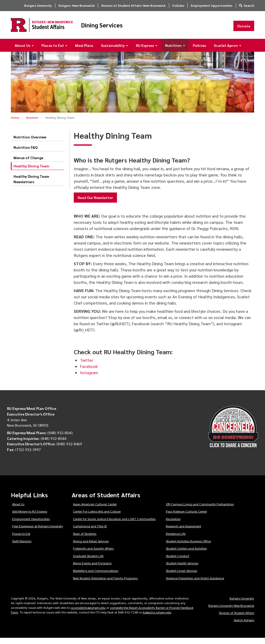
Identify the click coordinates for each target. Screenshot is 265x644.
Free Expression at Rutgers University (38, 532)
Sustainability (115, 51)
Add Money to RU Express (30, 517)
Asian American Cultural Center (95, 510)
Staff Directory (22, 547)
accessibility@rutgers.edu (88, 613)
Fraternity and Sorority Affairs (93, 554)
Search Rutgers (244, 626)
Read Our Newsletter (95, 203)
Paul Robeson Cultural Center (186, 517)
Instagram (89, 379)
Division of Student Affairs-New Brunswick (133, 5)
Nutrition (175, 51)
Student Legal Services (182, 576)
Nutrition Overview (30, 143)
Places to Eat (54, 51)
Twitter (87, 366)
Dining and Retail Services (91, 547)
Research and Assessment (183, 532)
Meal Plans (84, 51)
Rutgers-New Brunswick (77, 5)
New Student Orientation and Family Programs (105, 584)
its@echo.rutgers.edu (157, 618)
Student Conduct (178, 562)
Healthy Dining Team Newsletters (31, 185)
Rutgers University (38, 5)
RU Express (147, 51)
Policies (178, 5)
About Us (24, 51)
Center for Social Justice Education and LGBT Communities (114, 525)
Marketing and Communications (96, 576)
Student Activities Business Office (188, 547)
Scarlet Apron (227, 51)
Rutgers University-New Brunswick (231, 611)
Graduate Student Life (88, 562)
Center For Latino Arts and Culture (97, 517)
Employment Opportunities (212, 5)
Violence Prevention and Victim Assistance (195, 584)
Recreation (173, 525)
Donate (244, 29)
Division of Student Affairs (237, 619)
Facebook (89, 372)
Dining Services (131, 28)
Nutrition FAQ (25, 153)
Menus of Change (28, 164)
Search (249, 5)
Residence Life (176, 539)
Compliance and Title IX (90, 532)
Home (15, 123)
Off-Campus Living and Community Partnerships (200, 510)
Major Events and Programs (92, 569)
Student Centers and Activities (186, 554)
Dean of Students (85, 539)
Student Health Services (182, 569)
